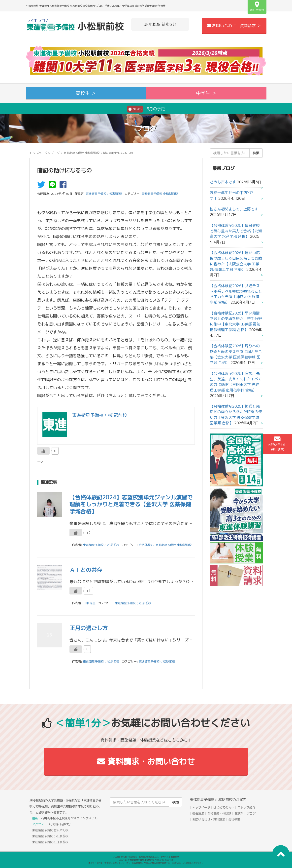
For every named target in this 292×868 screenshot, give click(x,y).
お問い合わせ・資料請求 (209, 819)
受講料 (239, 813)
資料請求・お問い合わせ (146, 761)
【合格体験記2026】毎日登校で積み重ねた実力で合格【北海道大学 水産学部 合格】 (236, 231)
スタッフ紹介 (246, 808)
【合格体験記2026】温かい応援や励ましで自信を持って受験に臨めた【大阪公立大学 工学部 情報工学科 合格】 (236, 261)
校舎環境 (198, 813)
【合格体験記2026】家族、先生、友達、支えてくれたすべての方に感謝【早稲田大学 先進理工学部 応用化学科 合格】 (236, 382)
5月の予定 (146, 109)
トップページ (38, 153)
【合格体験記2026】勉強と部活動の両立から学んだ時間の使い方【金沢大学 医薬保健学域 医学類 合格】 (236, 415)
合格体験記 (146, 545)
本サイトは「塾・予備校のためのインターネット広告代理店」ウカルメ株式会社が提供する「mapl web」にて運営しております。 (146, 863)
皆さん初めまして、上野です (234, 209)
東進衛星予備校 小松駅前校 (81, 153)
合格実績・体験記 (219, 813)
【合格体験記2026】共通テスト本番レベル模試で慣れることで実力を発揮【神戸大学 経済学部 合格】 (236, 294)
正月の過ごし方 (89, 628)
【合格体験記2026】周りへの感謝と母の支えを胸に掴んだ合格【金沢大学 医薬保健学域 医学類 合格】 (236, 354)
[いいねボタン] (43, 451)
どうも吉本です (223, 182)
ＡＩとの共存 (86, 570)
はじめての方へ (224, 808)
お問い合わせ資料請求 (277, 444)
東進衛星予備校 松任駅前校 (50, 842)
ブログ (55, 153)
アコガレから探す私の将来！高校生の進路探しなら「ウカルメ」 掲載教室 (146, 857)
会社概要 (234, 819)
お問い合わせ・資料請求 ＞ (234, 26)
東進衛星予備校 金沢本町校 (50, 830)
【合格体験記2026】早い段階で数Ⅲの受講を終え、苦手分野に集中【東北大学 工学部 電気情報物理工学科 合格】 (236, 321)
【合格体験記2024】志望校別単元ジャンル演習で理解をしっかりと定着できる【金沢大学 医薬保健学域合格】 (131, 504)
